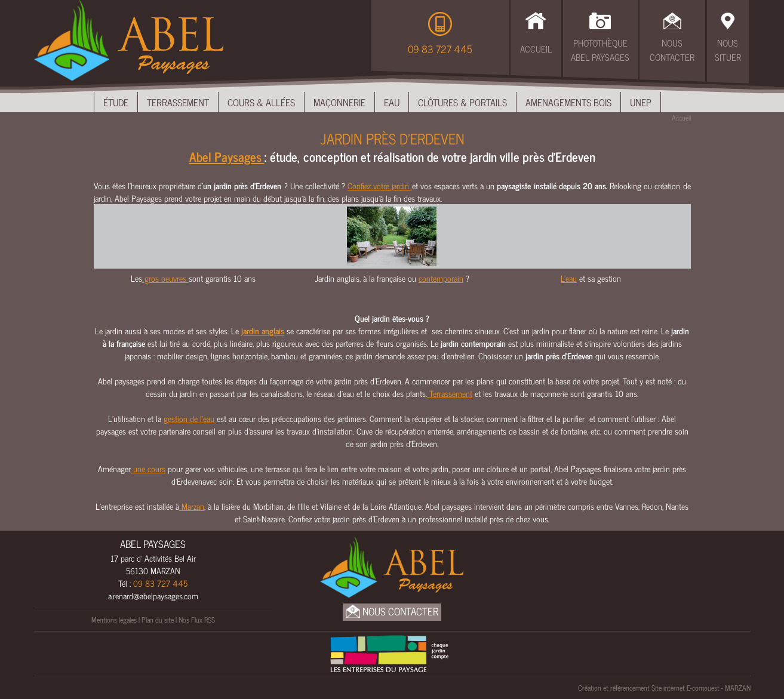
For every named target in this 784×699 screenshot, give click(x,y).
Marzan (192, 506)
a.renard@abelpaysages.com (153, 595)
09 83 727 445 (440, 49)
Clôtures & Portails (462, 102)
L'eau (569, 278)
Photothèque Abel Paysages (600, 50)
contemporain (441, 278)
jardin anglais (263, 330)
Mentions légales (114, 620)
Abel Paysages (227, 156)
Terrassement (178, 102)
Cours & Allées (261, 102)
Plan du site (158, 620)
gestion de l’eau (189, 418)
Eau (392, 102)
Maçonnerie (339, 102)
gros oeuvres (165, 278)
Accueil (536, 49)
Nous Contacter (672, 50)
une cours (148, 468)
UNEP (641, 102)
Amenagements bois (568, 102)
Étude (116, 102)
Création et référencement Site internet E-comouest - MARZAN (664, 688)
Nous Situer (728, 50)
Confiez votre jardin (379, 185)
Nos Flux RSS (197, 620)
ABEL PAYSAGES (153, 544)
